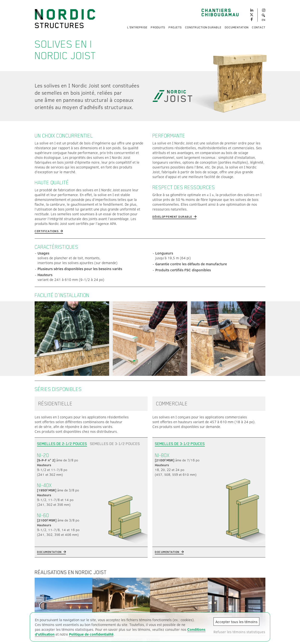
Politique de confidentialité (91, 634)
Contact (259, 27)
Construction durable (203, 27)
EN (264, 20)
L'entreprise (137, 27)
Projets (175, 27)
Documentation (237, 27)
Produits (158, 27)
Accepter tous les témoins (236, 622)
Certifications (47, 231)
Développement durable (172, 217)
